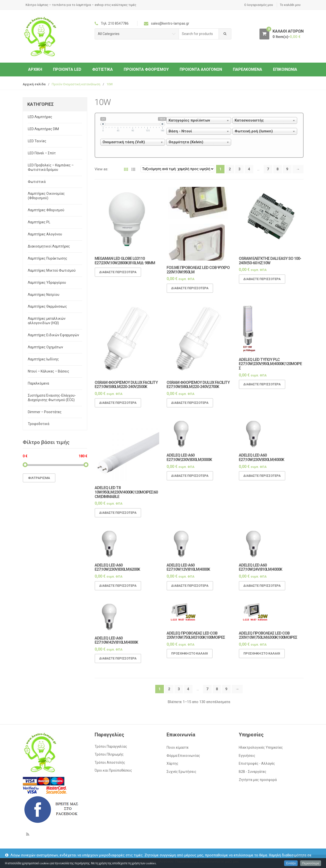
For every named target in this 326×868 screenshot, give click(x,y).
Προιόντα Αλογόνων (201, 69)
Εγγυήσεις (247, 756)
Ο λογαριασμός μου (259, 5)
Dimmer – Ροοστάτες (45, 412)
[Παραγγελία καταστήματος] (177, 169)
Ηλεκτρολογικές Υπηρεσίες (261, 747)
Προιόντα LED (67, 69)
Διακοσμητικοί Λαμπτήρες (49, 246)
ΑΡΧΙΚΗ (35, 69)
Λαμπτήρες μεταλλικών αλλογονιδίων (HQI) (47, 321)
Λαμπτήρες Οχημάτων (45, 347)
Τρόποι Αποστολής (110, 762)
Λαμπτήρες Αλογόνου (45, 234)
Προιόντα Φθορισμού (146, 69)
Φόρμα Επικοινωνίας (183, 756)
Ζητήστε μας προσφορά (258, 780)
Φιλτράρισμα (39, 478)
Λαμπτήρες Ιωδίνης (43, 359)
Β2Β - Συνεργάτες (253, 772)
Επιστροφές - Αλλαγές (257, 763)
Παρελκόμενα (248, 69)
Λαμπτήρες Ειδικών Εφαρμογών (53, 335)
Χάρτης (172, 763)
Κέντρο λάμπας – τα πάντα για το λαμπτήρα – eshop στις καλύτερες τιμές (81, 5)
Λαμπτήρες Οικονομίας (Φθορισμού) (46, 196)
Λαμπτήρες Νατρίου (44, 295)
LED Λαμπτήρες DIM (43, 129)
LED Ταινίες (37, 141)
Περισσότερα (311, 863)
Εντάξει (291, 863)
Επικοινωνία (285, 69)
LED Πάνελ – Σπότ (42, 153)
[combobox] (199, 34)
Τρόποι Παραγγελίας (111, 746)
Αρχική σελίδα (34, 84)
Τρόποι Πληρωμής (109, 754)
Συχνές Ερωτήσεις (181, 772)
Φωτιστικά (103, 69)
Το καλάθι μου (290, 5)
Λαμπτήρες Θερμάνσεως (47, 306)
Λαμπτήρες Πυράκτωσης (48, 258)
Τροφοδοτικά (39, 424)
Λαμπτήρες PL (39, 222)
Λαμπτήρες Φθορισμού (46, 210)
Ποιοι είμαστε (178, 747)
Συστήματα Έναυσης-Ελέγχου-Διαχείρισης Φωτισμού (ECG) (52, 398)
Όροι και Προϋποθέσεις (113, 770)
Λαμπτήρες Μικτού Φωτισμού (52, 270)
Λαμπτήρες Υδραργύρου (47, 283)
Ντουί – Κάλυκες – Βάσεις (49, 371)
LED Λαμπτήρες (40, 117)
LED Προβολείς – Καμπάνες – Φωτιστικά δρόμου (51, 167)
